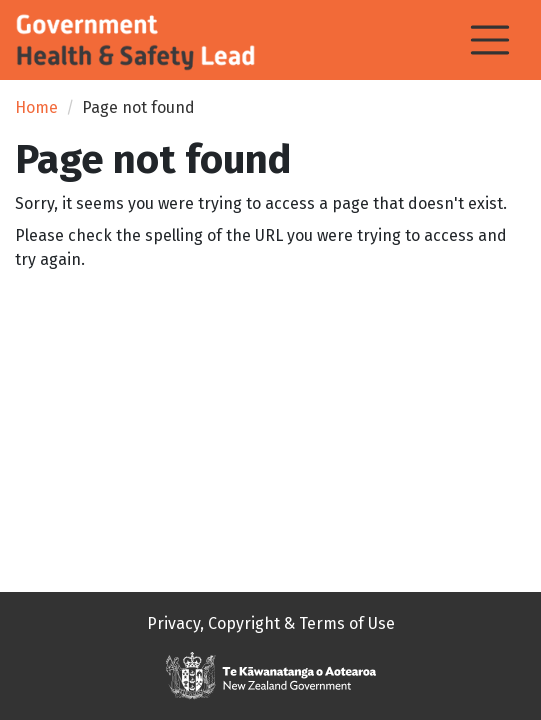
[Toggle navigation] (490, 40)
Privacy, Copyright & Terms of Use (271, 623)
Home (36, 107)
